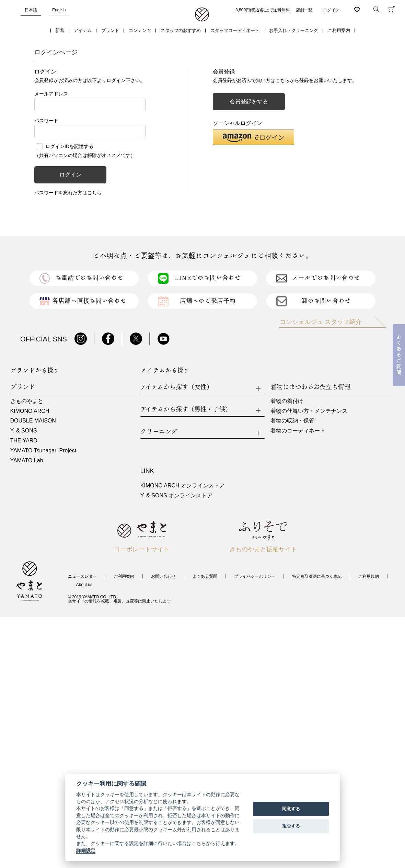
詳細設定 (86, 850)
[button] (253, 137)
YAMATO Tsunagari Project (43, 450)
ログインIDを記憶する (69, 146)
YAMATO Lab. (27, 460)
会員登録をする (249, 102)
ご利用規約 (369, 576)
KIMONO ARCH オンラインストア (183, 486)
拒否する (291, 826)
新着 (60, 30)
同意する (291, 809)
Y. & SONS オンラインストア (176, 495)
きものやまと (27, 401)
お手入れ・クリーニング (294, 30)
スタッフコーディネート (235, 30)
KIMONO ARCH (30, 411)
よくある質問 (205, 576)
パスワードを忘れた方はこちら (68, 193)
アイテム (83, 30)
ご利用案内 (339, 30)
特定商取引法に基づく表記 (317, 576)
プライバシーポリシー (255, 576)
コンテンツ (140, 30)
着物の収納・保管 (292, 421)
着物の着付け (287, 401)
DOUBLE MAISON (33, 421)
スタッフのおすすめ (181, 30)
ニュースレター (82, 576)
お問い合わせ (163, 576)
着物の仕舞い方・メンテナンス (309, 411)
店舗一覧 (304, 10)
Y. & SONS (24, 431)
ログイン (331, 10)
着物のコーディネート (298, 431)
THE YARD (24, 441)
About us (84, 585)
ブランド (110, 30)
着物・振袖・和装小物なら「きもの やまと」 (202, 15)
